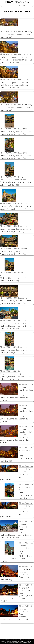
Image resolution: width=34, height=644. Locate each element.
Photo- (17, 2)
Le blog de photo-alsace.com (25, 641)
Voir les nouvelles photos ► (23, 643)
